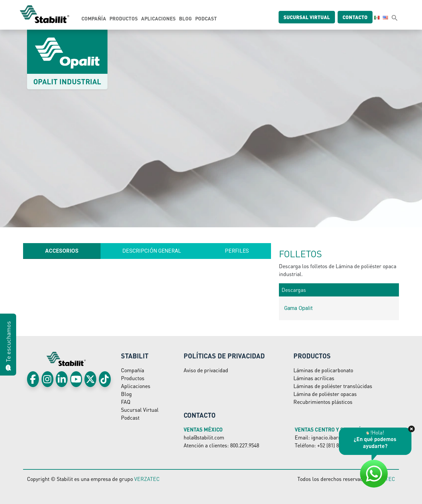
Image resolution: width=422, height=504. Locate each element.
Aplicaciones (158, 18)
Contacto (358, 17)
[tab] (62, 251)
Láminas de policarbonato (323, 370)
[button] (395, 17)
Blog (185, 18)
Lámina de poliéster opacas (325, 394)
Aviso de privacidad (206, 370)
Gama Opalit (298, 308)
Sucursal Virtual (140, 410)
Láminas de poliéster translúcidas (333, 386)
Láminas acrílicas (314, 378)
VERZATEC (147, 479)
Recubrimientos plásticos (323, 402)
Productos (124, 18)
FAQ (126, 402)
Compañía (94, 18)
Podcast (206, 18)
